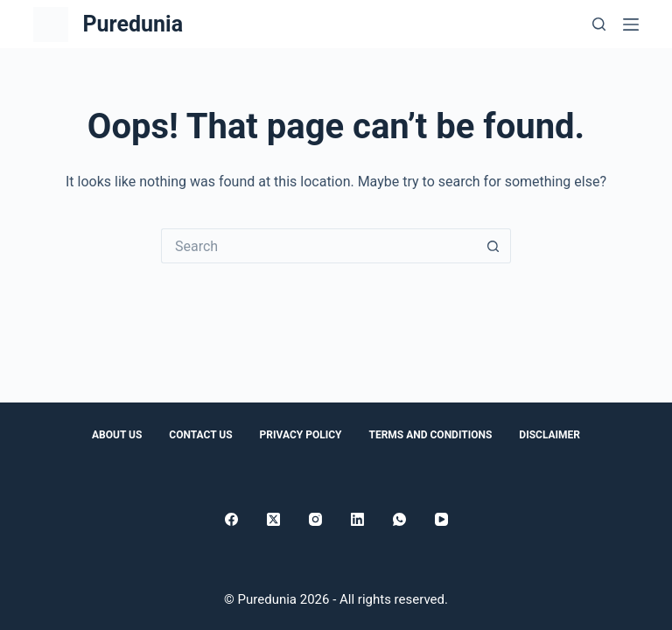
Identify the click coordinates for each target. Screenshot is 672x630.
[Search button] (493, 246)
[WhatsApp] (399, 519)
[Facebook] (231, 519)
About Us (117, 435)
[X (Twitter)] (273, 519)
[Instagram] (315, 519)
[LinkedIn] (357, 519)
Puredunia (133, 24)
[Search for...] (318, 246)
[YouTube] (441, 519)
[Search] (599, 24)
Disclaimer (549, 435)
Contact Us (200, 435)
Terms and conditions (430, 435)
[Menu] (631, 24)
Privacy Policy (301, 435)
